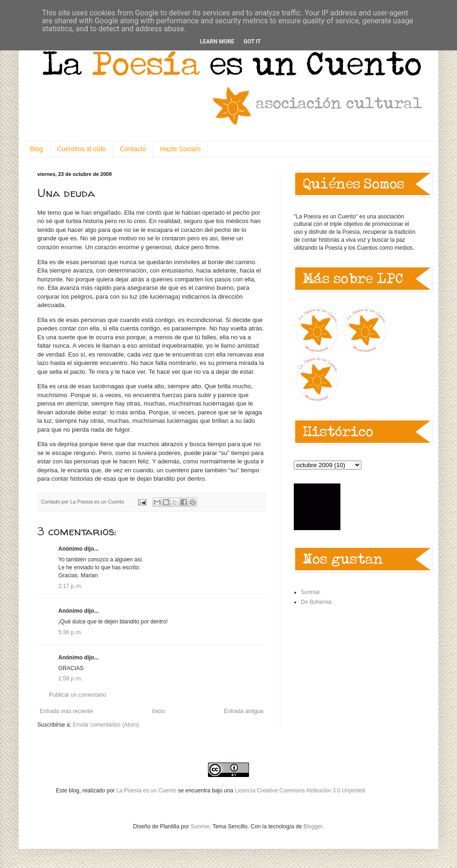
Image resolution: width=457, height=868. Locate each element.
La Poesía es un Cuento (147, 791)
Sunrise (310, 592)
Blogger (313, 826)
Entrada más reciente (66, 711)
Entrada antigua (244, 711)
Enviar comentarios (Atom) (106, 725)
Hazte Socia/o (180, 149)
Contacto (133, 149)
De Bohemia (316, 602)
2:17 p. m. (70, 586)
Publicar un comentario (78, 695)
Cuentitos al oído (81, 149)
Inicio (159, 711)
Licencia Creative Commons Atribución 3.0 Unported (300, 791)
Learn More (217, 42)
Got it (252, 42)
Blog (36, 149)
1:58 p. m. (70, 679)
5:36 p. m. (70, 632)
